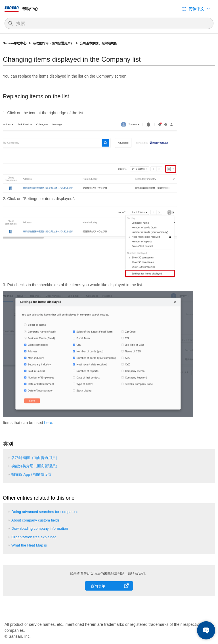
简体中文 (196, 9)
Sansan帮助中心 (15, 43)
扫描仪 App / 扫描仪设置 (32, 474)
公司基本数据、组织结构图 (98, 43)
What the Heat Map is (29, 545)
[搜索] (112, 24)
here (48, 423)
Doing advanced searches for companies (45, 512)
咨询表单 (98, 586)
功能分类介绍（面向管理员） (35, 466)
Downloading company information (40, 528)
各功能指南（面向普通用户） (53, 43)
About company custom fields (35, 520)
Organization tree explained (34, 537)
